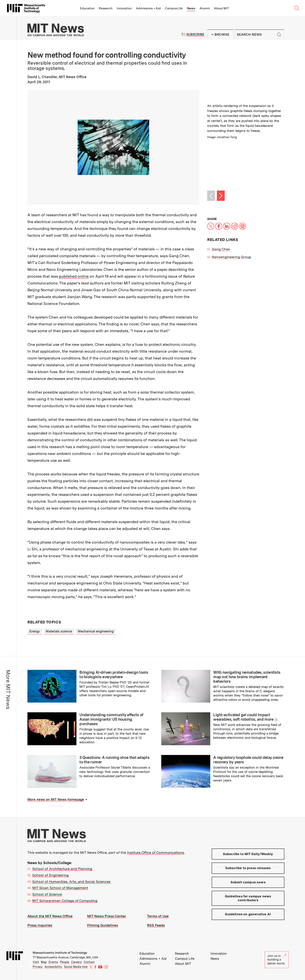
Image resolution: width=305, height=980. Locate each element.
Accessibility (53, 967)
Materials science (59, 631)
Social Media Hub (76, 967)
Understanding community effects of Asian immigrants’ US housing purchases (111, 719)
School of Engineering (50, 875)
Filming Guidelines (103, 925)
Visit (36, 962)
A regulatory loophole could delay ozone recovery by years (248, 760)
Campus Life (174, 8)
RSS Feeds (156, 925)
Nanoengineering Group (231, 257)
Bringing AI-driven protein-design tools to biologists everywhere (114, 675)
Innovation (124, 8)
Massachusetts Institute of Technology (60, 953)
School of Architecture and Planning (62, 869)
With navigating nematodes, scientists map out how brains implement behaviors (247, 677)
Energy (35, 631)
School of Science (47, 894)
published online (74, 276)
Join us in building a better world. (277, 960)
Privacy (38, 967)
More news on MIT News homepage (56, 799)
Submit (279, 34)
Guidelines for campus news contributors (248, 898)
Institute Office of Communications (156, 852)
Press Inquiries (40, 925)
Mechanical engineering (96, 631)
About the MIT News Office (50, 916)
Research (106, 8)
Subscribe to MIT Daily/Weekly (248, 854)
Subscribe (195, 34)
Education (87, 8)
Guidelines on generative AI (248, 914)
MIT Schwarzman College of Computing (65, 901)
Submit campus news (248, 882)
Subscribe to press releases (248, 868)
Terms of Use (158, 916)
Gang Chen (221, 249)
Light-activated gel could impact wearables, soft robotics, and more (243, 717)
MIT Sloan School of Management (60, 888)
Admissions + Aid (148, 8)
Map (44, 962)
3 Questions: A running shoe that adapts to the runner (114, 760)
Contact (89, 962)
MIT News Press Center (107, 916)
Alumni (205, 8)
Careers (76, 962)
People (64, 962)
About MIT (221, 8)
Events (53, 962)
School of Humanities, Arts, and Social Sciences (71, 882)
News (191, 8)
